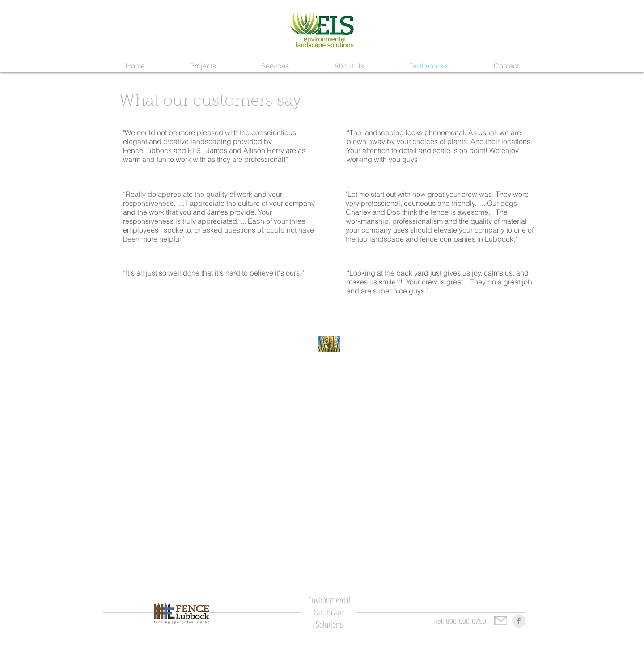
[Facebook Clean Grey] (519, 621)
